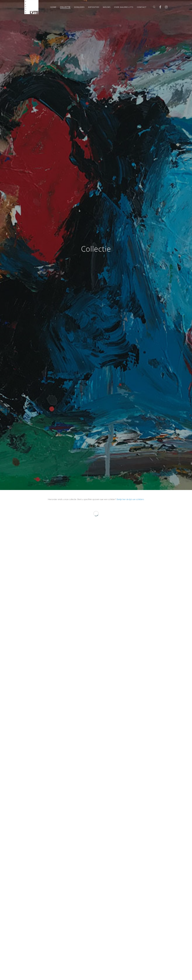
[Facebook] (159, 7)
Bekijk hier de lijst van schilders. (130, 499)
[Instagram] (165, 7)
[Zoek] (153, 7)
